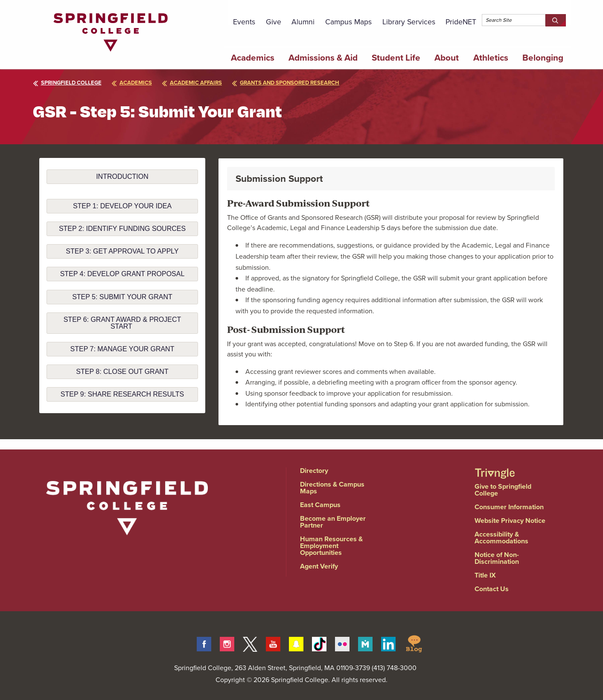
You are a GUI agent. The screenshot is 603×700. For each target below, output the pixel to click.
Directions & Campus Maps (332, 488)
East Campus (320, 505)
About (447, 58)
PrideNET (461, 22)
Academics (253, 58)
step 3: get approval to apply (122, 251)
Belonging (543, 58)
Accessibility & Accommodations (501, 538)
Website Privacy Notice (510, 521)
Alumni (303, 22)
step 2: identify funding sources (122, 229)
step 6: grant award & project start (122, 323)
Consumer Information (509, 507)
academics (134, 83)
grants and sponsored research (293, 83)
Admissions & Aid (323, 58)
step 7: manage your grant (122, 349)
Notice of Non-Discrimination (497, 558)
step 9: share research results (122, 394)
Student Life (396, 58)
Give (274, 22)
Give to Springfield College (503, 490)
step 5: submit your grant (122, 297)
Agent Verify (319, 566)
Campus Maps (348, 22)
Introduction (122, 176)
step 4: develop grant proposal (122, 274)
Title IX (485, 575)
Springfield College (67, 83)
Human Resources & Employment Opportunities (331, 546)
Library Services (409, 22)
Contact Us (492, 589)
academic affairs (197, 83)
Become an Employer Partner (333, 522)
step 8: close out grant (122, 372)
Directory (314, 471)
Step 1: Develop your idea (122, 206)
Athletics (491, 58)
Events (244, 22)
